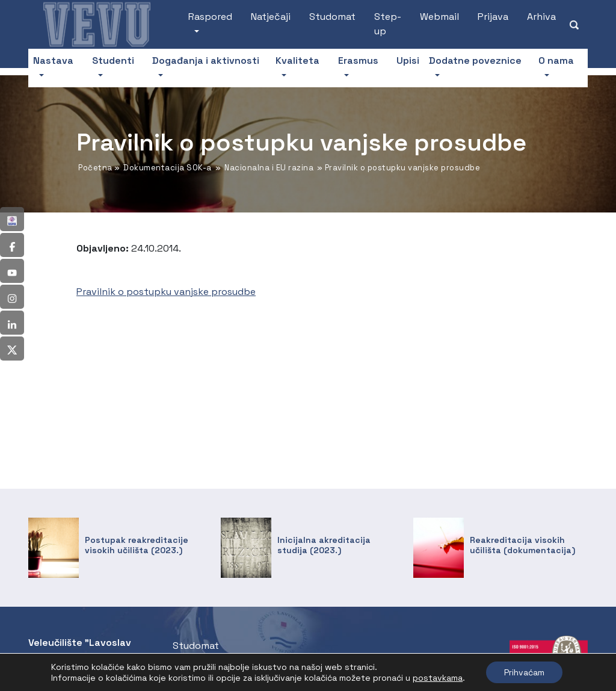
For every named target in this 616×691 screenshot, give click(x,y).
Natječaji (271, 17)
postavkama (438, 678)
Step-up (388, 24)
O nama (556, 60)
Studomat (332, 17)
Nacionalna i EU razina (269, 168)
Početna (95, 168)
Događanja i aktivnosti (206, 60)
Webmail (439, 17)
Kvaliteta (297, 60)
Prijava (493, 17)
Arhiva (541, 17)
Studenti (113, 60)
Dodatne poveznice (475, 60)
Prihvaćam (524, 672)
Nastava (53, 60)
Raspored (210, 17)
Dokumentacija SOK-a (168, 168)
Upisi (408, 60)
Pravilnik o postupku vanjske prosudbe (166, 292)
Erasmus (358, 60)
